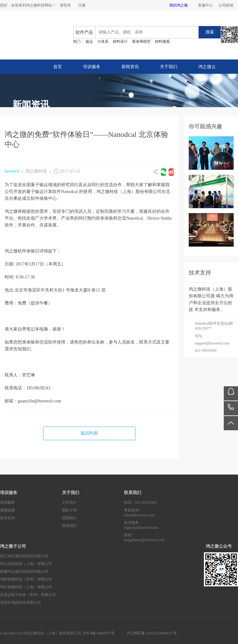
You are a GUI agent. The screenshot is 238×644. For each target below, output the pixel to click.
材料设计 (120, 42)
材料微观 (162, 42)
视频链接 (7, 510)
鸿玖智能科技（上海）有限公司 (26, 587)
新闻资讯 (130, 67)
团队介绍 (69, 510)
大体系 (103, 42)
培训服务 (92, 67)
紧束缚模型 (141, 42)
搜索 (210, 32)
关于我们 (169, 67)
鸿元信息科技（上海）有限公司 (26, 564)
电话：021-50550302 (140, 502)
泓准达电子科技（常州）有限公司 (28, 595)
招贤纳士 (69, 518)
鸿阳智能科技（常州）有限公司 (26, 579)
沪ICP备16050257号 (99, 633)
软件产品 (84, 32)
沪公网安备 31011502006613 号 (152, 633)
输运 (89, 42)
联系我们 (69, 526)
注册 (82, 5)
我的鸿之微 (178, 5)
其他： (155, 538)
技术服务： (155, 525)
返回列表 (89, 433)
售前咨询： (155, 513)
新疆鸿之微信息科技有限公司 (24, 572)
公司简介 (69, 502)
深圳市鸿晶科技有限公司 (20, 602)
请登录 (65, 5)
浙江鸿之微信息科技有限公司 (24, 556)
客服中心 (205, 5)
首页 (58, 67)
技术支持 (7, 518)
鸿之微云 (207, 67)
